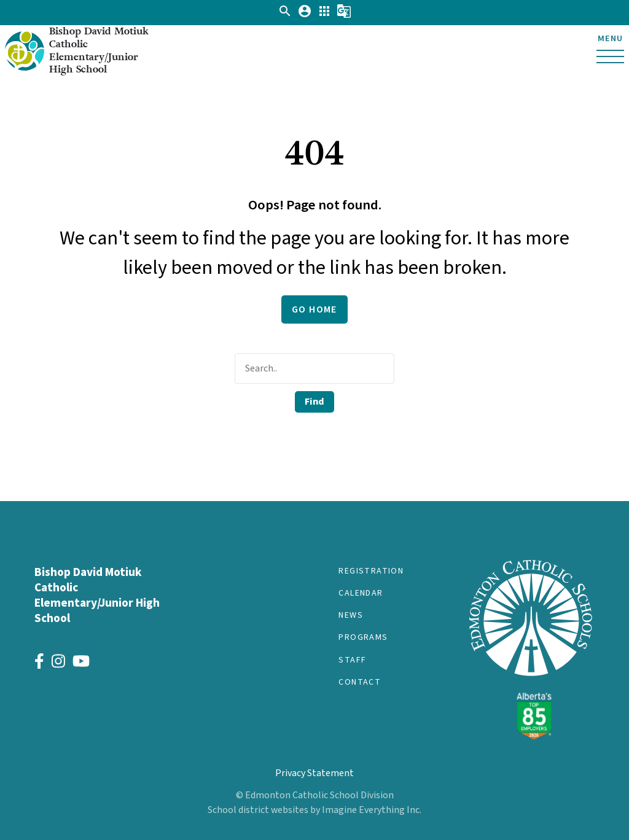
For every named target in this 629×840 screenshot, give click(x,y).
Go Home (314, 309)
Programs (363, 637)
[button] (285, 15)
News (351, 615)
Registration (371, 571)
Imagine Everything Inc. (372, 810)
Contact (360, 682)
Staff (352, 660)
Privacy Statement (314, 773)
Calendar (361, 593)
